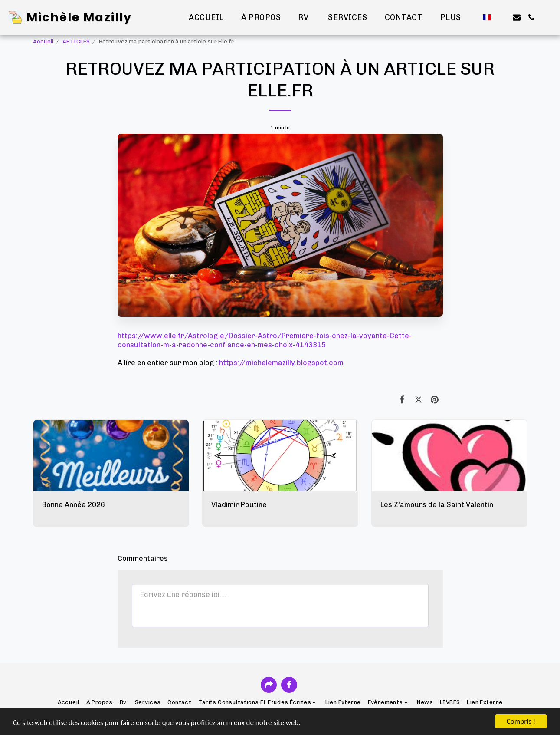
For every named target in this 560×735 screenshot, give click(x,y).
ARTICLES (76, 41)
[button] (502, 17)
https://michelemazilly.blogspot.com (281, 363)
